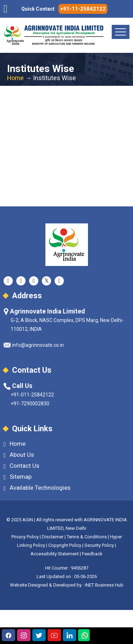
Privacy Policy (25, 537)
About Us (19, 455)
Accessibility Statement (55, 554)
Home (15, 78)
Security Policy (99, 545)
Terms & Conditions (87, 537)
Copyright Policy (65, 545)
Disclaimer (53, 537)
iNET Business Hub (104, 585)
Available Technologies (37, 488)
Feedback (92, 554)
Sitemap (18, 477)
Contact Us (21, 466)
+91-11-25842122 (83, 9)
